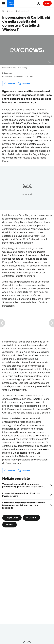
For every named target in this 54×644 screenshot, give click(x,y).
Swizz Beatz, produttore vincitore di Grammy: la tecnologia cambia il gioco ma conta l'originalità (24, 505)
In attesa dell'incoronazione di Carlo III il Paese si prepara (21, 495)
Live (47, 3)
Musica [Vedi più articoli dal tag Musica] (10, 524)
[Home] (3, 11)
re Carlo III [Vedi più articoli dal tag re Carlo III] (31, 518)
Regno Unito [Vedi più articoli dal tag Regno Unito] (12, 518)
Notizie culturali (23, 11)
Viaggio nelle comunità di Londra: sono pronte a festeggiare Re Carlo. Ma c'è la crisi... (23, 485)
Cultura (10, 11)
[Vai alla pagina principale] (10, 3)
